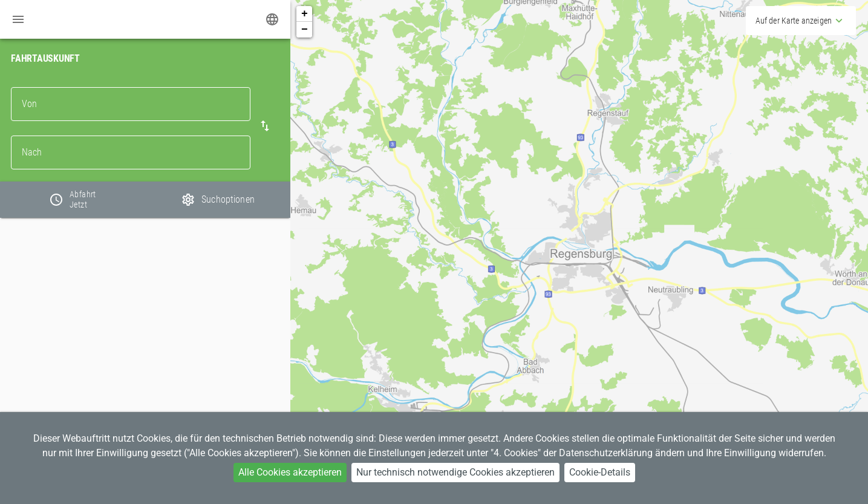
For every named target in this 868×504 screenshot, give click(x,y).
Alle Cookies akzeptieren (290, 472)
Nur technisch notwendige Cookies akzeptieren (455, 472)
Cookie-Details (600, 472)
